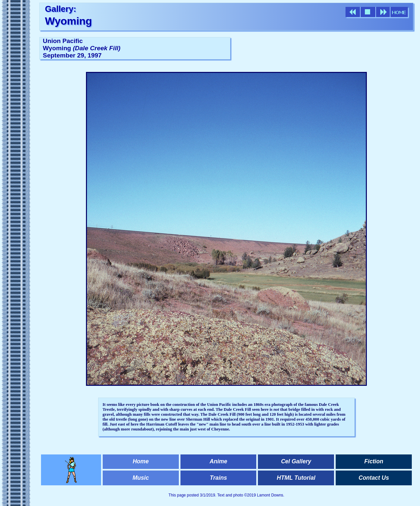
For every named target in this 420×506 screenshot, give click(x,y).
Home (141, 461)
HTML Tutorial (296, 478)
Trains (218, 478)
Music (141, 478)
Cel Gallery (296, 461)
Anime (219, 461)
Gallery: (61, 9)
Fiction (374, 461)
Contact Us (374, 478)
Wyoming (68, 21)
